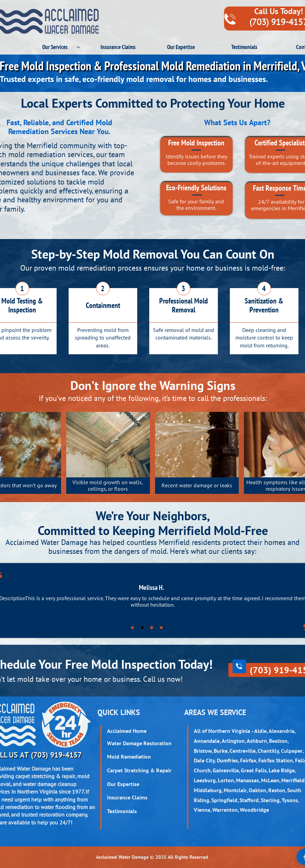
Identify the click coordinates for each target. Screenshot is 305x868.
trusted (30, 815)
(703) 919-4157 (56, 755)
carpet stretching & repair (45, 776)
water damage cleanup (50, 784)
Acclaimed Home (127, 731)
